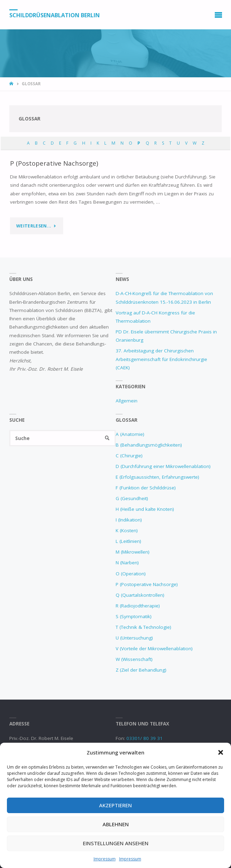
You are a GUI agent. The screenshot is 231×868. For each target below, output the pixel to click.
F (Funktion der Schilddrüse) (146, 488)
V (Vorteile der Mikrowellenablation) (154, 648)
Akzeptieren (115, 805)
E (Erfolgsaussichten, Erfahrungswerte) (157, 477)
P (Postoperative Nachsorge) (54, 163)
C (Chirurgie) (129, 456)
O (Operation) (131, 574)
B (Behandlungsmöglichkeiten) (149, 445)
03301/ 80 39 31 (145, 738)
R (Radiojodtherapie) (138, 606)
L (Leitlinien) (128, 541)
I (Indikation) (129, 520)
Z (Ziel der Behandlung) (141, 670)
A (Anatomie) (130, 434)
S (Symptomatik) (134, 616)
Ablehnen (116, 824)
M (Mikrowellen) (133, 552)
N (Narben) (127, 563)
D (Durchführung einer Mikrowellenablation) (163, 466)
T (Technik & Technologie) (143, 627)
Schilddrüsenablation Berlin (55, 15)
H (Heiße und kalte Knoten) (145, 509)
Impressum (105, 859)
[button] (221, 752)
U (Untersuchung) (134, 638)
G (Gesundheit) (132, 498)
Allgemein (127, 401)
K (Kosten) (127, 530)
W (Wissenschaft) (134, 659)
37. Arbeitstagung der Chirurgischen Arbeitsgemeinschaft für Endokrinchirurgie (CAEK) (161, 359)
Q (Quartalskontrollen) (140, 595)
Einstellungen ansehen (116, 843)
